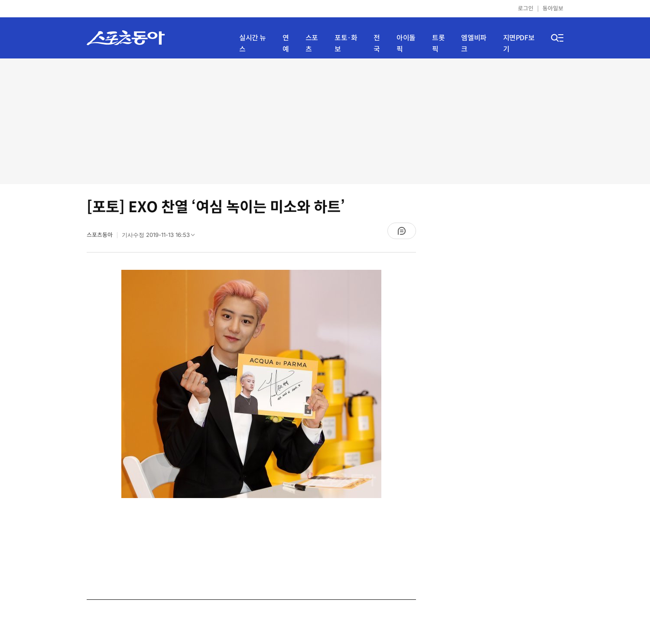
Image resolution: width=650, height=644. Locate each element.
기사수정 (161, 237)
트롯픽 (438, 44)
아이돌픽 (406, 44)
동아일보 (553, 8)
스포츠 (312, 44)
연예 (286, 44)
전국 (377, 44)
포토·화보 (346, 44)
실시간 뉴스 (253, 44)
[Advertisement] (325, 121)
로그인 (526, 8)
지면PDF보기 (519, 44)
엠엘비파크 (474, 44)
